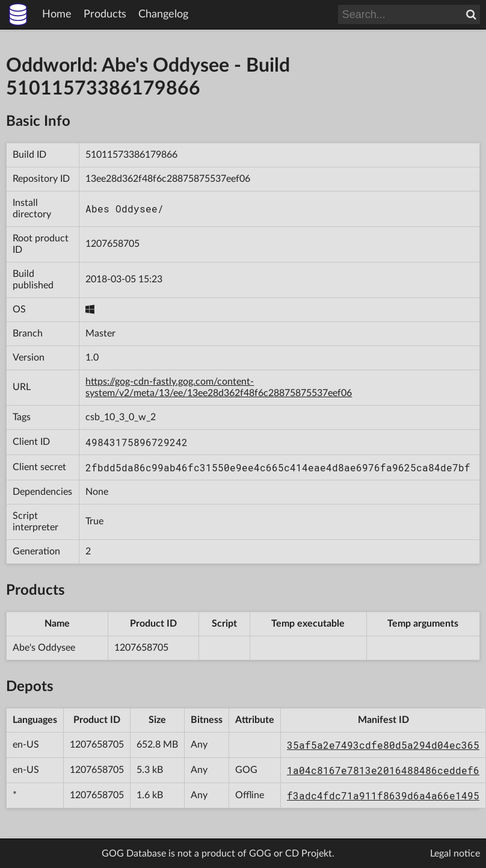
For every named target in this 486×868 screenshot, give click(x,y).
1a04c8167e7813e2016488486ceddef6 (383, 770)
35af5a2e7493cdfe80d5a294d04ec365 (383, 745)
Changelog (163, 14)
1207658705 (112, 244)
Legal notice (455, 854)
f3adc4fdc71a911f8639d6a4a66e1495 (383, 795)
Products (105, 14)
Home (57, 14)
